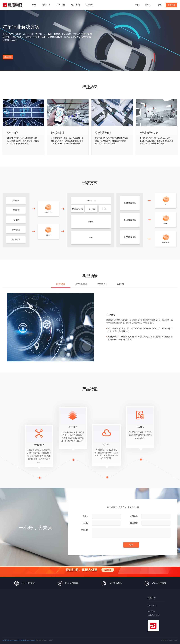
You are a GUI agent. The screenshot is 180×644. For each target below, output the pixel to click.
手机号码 (84, 523)
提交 (131, 545)
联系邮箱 (134, 523)
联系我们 (8, 57)
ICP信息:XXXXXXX (11, 640)
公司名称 (134, 516)
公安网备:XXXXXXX (27, 640)
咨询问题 (84, 530)
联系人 (85, 516)
